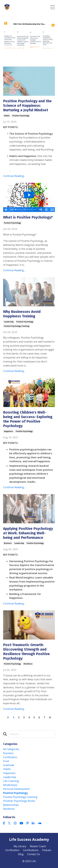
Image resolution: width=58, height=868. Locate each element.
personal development (16, 789)
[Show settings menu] (46, 210)
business (8, 543)
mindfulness (10, 785)
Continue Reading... (14, 176)
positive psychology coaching (17, 326)
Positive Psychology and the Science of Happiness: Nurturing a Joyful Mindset (27, 106)
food (6, 761)
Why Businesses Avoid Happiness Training (22, 314)
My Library (20, 846)
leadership (9, 322)
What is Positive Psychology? (28, 217)
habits (7, 116)
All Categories (11, 749)
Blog (21, 854)
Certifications (31, 850)
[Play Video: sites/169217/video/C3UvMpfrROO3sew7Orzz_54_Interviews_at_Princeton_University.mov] (29, 195)
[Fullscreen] (52, 210)
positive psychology (21, 116)
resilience (28, 664)
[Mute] (40, 210)
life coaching (11, 781)
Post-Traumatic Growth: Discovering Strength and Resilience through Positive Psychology (26, 652)
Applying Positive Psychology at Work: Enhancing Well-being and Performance (28, 533)
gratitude (9, 765)
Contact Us (34, 854)
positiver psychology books (19, 801)
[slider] (26, 210)
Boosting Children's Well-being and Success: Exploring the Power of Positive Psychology (28, 419)
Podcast (47, 850)
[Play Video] (6, 210)
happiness (9, 431)
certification (10, 757)
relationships (11, 805)
